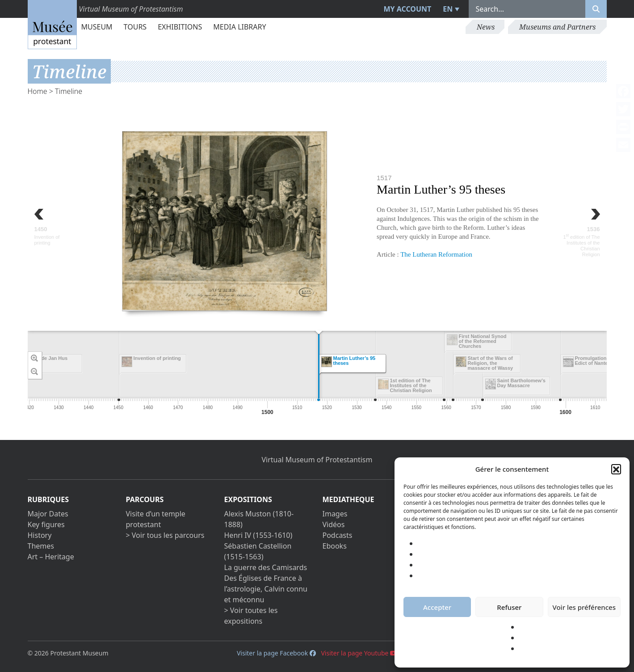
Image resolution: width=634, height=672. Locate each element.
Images (335, 514)
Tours (135, 27)
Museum (97, 27)
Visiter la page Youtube (359, 653)
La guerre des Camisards (266, 567)
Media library (239, 27)
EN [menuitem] (448, 9)
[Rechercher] (596, 9)
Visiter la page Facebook (276, 653)
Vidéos (334, 524)
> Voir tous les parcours (165, 535)
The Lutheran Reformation (436, 254)
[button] (616, 469)
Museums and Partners (557, 27)
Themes (41, 546)
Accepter (437, 607)
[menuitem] (450, 9)
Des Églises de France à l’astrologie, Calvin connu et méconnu (266, 589)
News (486, 27)
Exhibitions (180, 27)
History (40, 535)
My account (407, 9)
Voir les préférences (584, 607)
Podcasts (338, 535)
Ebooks (335, 546)
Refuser (509, 607)
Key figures (46, 524)
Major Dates (48, 514)
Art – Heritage (51, 557)
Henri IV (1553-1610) (258, 535)
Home (38, 91)
